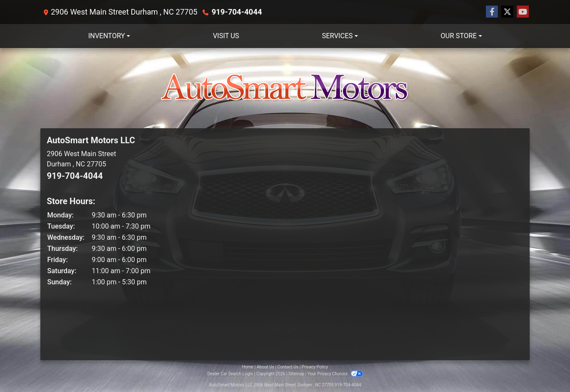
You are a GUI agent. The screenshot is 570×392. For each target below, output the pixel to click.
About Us (265, 367)
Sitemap (296, 374)
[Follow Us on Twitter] (507, 12)
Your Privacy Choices (335, 374)
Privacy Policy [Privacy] (315, 367)
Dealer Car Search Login (230, 374)
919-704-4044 (237, 12)
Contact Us (288, 367)
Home (248, 367)
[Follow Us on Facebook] (492, 12)
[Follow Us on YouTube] (523, 12)
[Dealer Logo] (285, 88)
